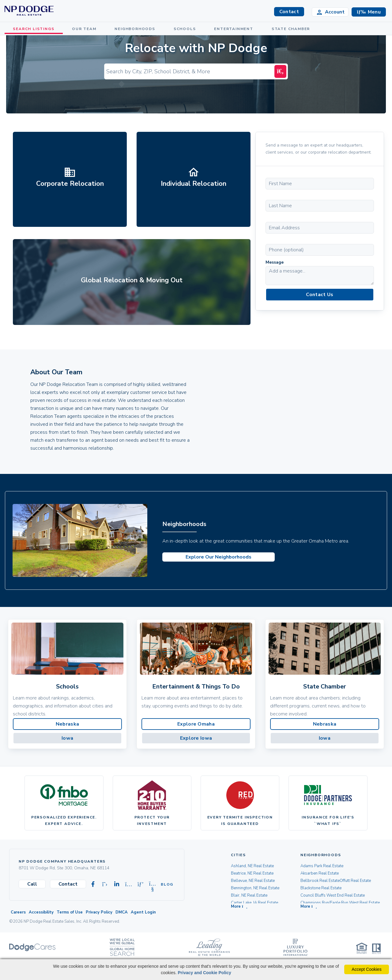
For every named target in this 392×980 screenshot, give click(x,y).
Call (32, 884)
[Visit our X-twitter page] (105, 884)
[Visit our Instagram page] (129, 884)
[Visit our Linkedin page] (117, 884)
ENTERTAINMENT (235, 29)
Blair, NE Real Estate (249, 895)
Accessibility (41, 912)
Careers (18, 912)
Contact (68, 884)
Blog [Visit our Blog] (164, 884)
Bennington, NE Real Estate (255, 888)
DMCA (122, 912)
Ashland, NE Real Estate (252, 866)
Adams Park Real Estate (322, 866)
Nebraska (67, 724)
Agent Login (143, 912)
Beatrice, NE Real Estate (252, 873)
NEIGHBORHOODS (136, 29)
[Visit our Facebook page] (93, 884)
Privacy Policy (99, 912)
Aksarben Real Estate (320, 873)
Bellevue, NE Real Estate (253, 881)
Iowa (67, 738)
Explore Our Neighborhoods (219, 557)
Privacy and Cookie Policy (204, 973)
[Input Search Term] (190, 71)
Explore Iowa (196, 738)
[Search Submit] (280, 71)
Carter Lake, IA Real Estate (254, 903)
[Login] (330, 12)
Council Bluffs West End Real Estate (333, 895)
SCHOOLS (186, 29)
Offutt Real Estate (355, 881)
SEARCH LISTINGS (34, 29)
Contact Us (320, 295)
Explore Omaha (196, 724)
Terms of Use (70, 912)
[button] (369, 12)
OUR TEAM (86, 29)
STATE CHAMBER (292, 29)
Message (275, 262)
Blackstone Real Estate (321, 888)
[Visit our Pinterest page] (141, 884)
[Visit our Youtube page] (153, 884)
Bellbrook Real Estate (320, 881)
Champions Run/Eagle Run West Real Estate (340, 903)
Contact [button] (289, 12)
